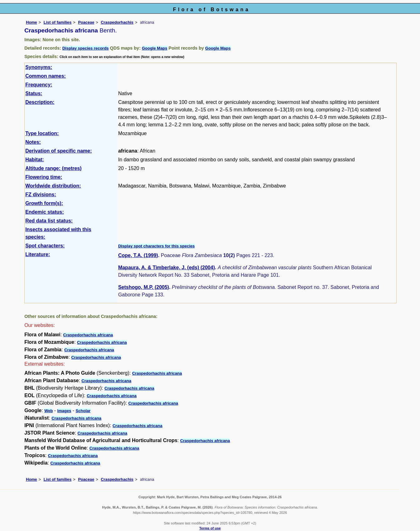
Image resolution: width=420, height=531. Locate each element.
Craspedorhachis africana (88, 335)
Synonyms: (39, 67)
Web (48, 411)
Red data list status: (49, 221)
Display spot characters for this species (157, 246)
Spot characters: (45, 246)
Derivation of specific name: (58, 151)
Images (64, 411)
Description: (40, 102)
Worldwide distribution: (53, 186)
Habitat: (35, 160)
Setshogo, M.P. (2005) (144, 287)
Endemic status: (45, 212)
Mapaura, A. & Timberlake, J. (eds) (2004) (167, 268)
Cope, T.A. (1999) (138, 255)
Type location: (42, 133)
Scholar (83, 411)
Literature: (38, 254)
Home (31, 22)
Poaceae (86, 22)
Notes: (33, 142)
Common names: (46, 76)
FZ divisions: (41, 195)
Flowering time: (44, 177)
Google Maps (155, 48)
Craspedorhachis (117, 22)
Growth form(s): (44, 203)
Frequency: (39, 85)
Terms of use (210, 528)
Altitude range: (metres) (53, 168)
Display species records (86, 48)
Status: (34, 93)
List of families (58, 22)
